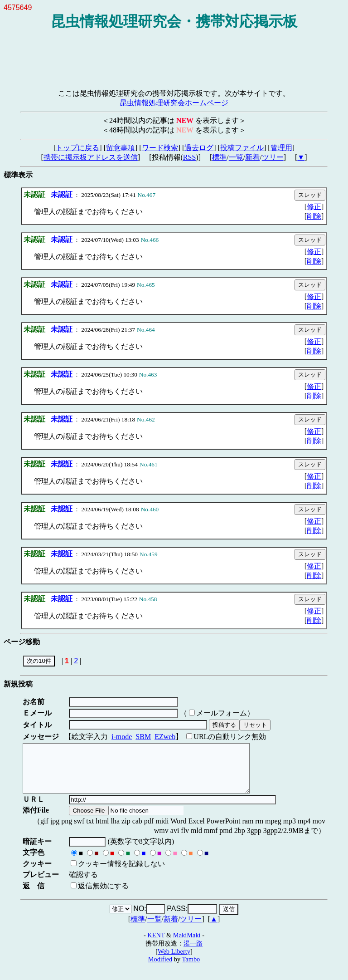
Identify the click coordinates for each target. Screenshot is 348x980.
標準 (219, 157)
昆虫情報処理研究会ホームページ (174, 103)
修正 (314, 207)
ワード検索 (160, 148)
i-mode (122, 737)
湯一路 (193, 953)
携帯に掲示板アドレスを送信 (91, 157)
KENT (156, 945)
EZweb (165, 737)
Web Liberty (174, 961)
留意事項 (121, 148)
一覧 (236, 157)
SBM (143, 737)
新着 (252, 157)
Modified (160, 969)
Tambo (191, 969)
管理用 (281, 148)
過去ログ (199, 148)
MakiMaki (187, 945)
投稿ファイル (242, 148)
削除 (314, 216)
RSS (189, 157)
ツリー (273, 157)
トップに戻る (77, 148)
